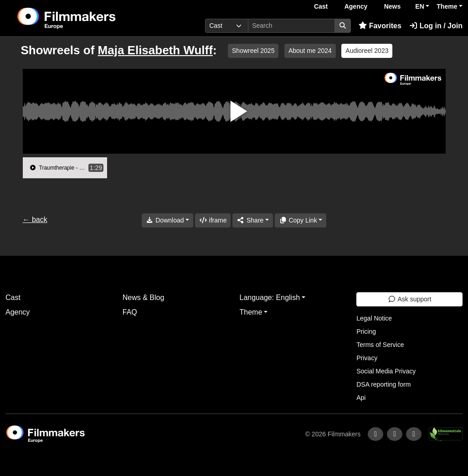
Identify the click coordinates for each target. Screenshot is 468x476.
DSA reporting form (383, 384)
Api (361, 398)
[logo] (89, 18)
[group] (65, 168)
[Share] (252, 220)
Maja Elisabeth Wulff (155, 50)
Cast (321, 6)
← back (35, 220)
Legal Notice (374, 318)
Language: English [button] (270, 297)
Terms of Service (380, 345)
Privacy (367, 358)
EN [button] (419, 6)
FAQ (130, 312)
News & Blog (144, 297)
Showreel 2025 (253, 51)
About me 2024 (310, 51)
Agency (356, 6)
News (393, 6)
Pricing (366, 331)
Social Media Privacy (386, 371)
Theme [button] (447, 6)
